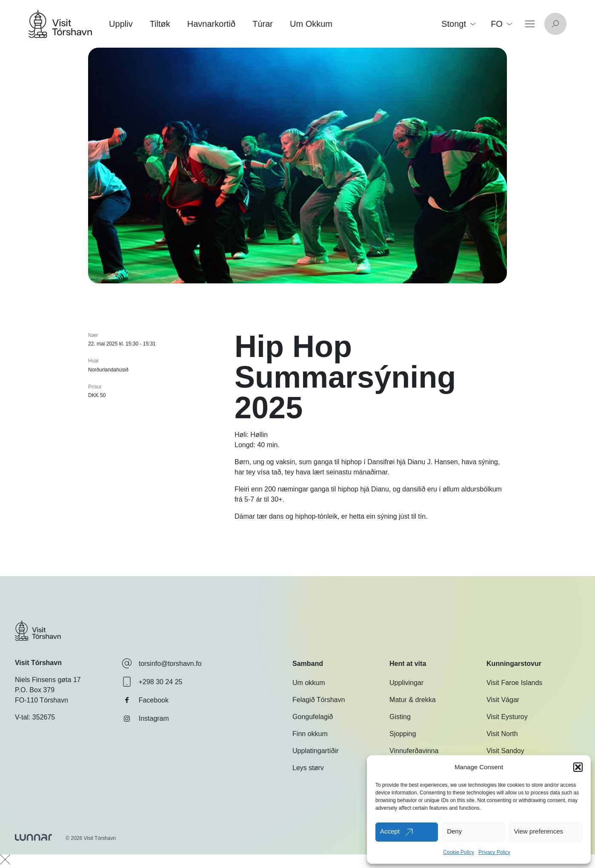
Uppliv (121, 24)
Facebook (145, 700)
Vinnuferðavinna (414, 751)
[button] (578, 767)
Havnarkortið (211, 24)
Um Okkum (311, 24)
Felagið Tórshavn (319, 700)
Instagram (145, 719)
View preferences (538, 831)
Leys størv (308, 768)
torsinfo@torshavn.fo (162, 663)
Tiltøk (160, 24)
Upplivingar (406, 683)
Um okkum (309, 683)
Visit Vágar (503, 700)
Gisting (400, 717)
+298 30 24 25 (152, 682)
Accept (390, 831)
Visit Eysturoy (507, 717)
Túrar (263, 24)
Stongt (458, 24)
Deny (454, 831)
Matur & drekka (412, 700)
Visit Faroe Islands (514, 683)
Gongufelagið (313, 717)
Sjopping (403, 734)
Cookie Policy (459, 852)
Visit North (502, 734)
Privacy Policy (494, 852)
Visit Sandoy (505, 751)
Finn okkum (310, 734)
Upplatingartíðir (316, 751)
